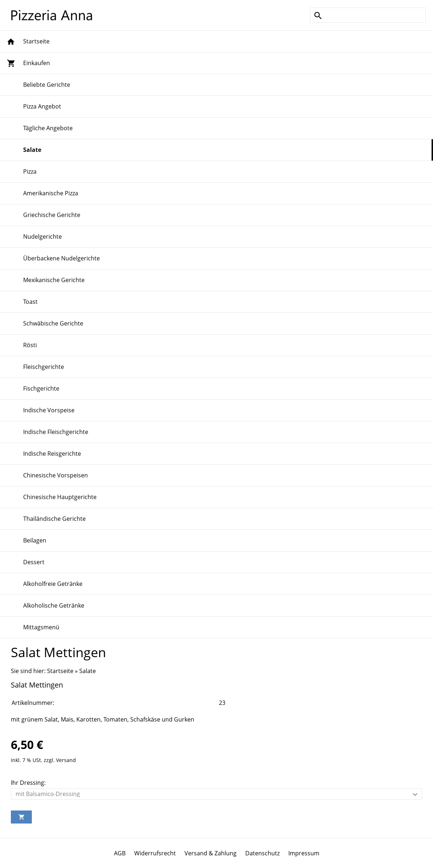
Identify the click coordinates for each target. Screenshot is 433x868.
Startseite (60, 671)
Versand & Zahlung (211, 853)
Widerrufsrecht (155, 853)
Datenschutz (262, 853)
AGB (120, 853)
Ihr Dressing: (28, 783)
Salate (88, 671)
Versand (66, 760)
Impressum (304, 853)
